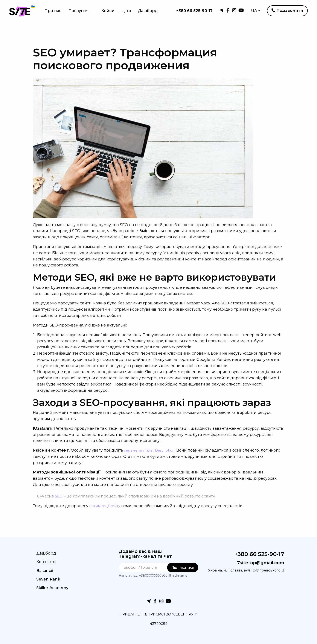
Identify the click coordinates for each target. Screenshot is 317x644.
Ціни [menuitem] (119, 11)
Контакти (46, 562)
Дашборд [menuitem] (140, 11)
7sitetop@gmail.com (256, 562)
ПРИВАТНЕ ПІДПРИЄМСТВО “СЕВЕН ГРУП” (158, 614)
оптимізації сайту (107, 506)
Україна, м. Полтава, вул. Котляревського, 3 (260, 573)
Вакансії (45, 571)
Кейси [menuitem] (101, 11)
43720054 (159, 624)
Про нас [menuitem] (53, 11)
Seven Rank (48, 579)
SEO (59, 496)
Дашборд (46, 553)
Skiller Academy (52, 588)
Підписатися (183, 568)
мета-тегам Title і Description (153, 450)
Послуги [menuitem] (77, 11)
